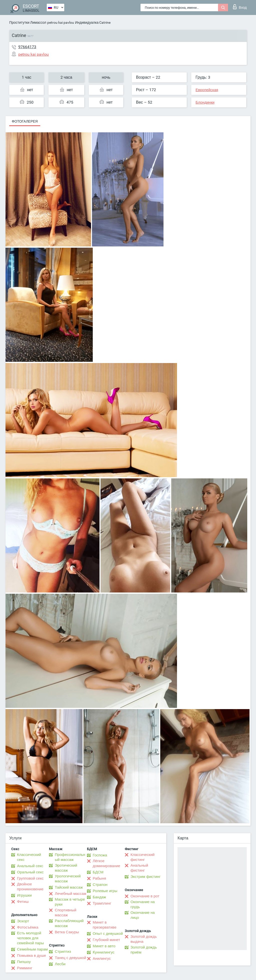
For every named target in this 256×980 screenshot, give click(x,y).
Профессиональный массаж (70, 857)
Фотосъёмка (28, 927)
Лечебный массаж (70, 894)
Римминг (25, 968)
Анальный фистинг (139, 868)
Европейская (207, 90)
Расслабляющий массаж (69, 923)
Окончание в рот (145, 896)
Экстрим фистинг (145, 877)
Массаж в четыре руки (70, 902)
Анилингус (102, 959)
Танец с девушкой (70, 958)
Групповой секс (30, 878)
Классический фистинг (142, 857)
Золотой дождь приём (144, 950)
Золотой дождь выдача (144, 939)
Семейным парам (32, 949)
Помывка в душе (31, 956)
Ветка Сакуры (67, 932)
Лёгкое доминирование (106, 863)
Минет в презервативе (105, 925)
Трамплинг (102, 903)
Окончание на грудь (143, 904)
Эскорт (23, 921)
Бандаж (99, 897)
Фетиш (23, 902)
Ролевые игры (105, 891)
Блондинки (205, 102)
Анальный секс (30, 866)
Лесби (60, 964)
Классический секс (29, 857)
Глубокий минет (106, 940)
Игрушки (24, 895)
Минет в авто (104, 946)
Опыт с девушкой (108, 934)
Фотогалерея (25, 121)
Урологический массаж (68, 879)
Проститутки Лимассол (28, 22)
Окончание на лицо (143, 915)
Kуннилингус (104, 952)
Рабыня (99, 878)
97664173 (27, 47)
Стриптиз (63, 952)
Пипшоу (24, 962)
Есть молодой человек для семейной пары (30, 938)
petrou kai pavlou (61, 22)
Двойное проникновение (30, 887)
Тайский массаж (69, 887)
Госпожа (100, 855)
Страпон (100, 885)
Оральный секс (30, 872)
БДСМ (98, 872)
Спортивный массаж (65, 913)
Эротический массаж (66, 868)
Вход (240, 7)
